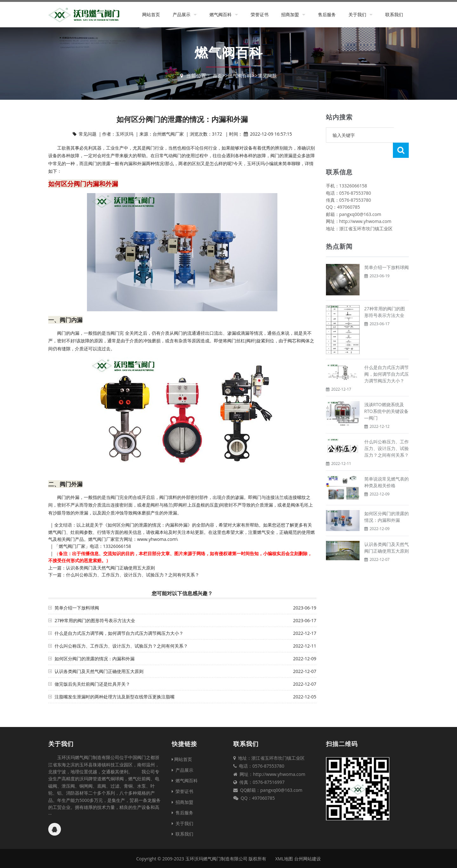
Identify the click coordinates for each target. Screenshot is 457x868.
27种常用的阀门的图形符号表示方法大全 (95, 620)
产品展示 (182, 14)
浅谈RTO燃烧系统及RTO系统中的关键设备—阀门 (386, 396)
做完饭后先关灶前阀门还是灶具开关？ (92, 684)
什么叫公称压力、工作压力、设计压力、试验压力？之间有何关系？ (133, 575)
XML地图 (284, 859)
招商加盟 (290, 14)
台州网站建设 (308, 859)
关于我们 (357, 14)
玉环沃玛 (256, 163)
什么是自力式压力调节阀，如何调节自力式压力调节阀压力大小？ (119, 633)
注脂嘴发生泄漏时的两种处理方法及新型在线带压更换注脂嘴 (115, 697)
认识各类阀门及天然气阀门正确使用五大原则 (110, 568)
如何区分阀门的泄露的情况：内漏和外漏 (95, 659)
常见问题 (268, 76)
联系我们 (394, 14)
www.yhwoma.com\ (158, 539)
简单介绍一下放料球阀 (77, 608)
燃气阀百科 (221, 14)
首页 (216, 76)
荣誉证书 (260, 14)
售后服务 (327, 14)
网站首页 (151, 14)
